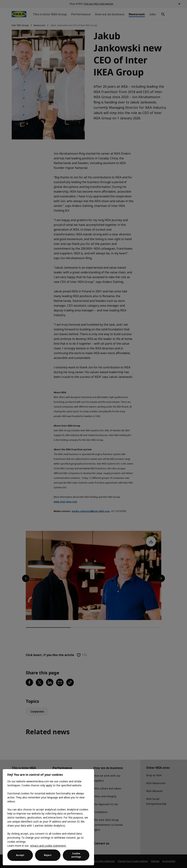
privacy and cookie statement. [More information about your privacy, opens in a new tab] (48, 846)
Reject (48, 855)
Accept (20, 855)
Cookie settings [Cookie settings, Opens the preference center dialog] (76, 855)
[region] (48, 817)
